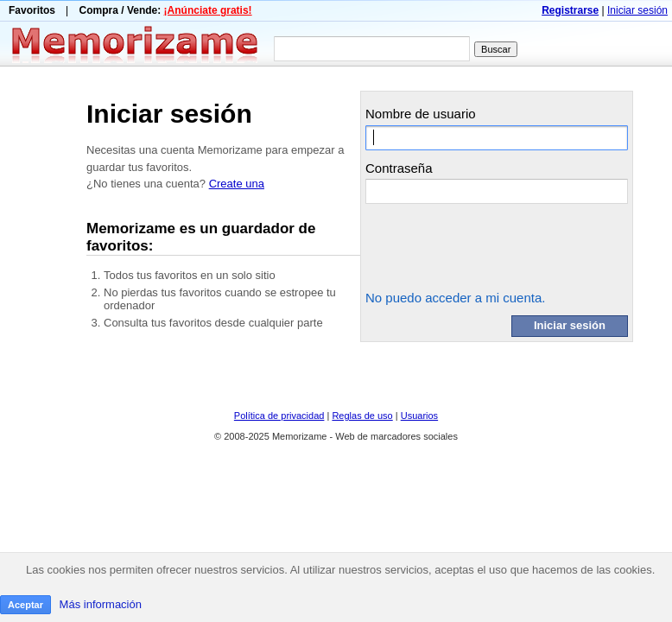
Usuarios (419, 416)
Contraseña (399, 168)
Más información (101, 604)
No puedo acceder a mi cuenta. (455, 298)
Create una (237, 184)
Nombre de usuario (421, 114)
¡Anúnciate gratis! (208, 10)
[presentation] (497, 246)
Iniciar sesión (637, 10)
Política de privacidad (279, 416)
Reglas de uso (362, 416)
